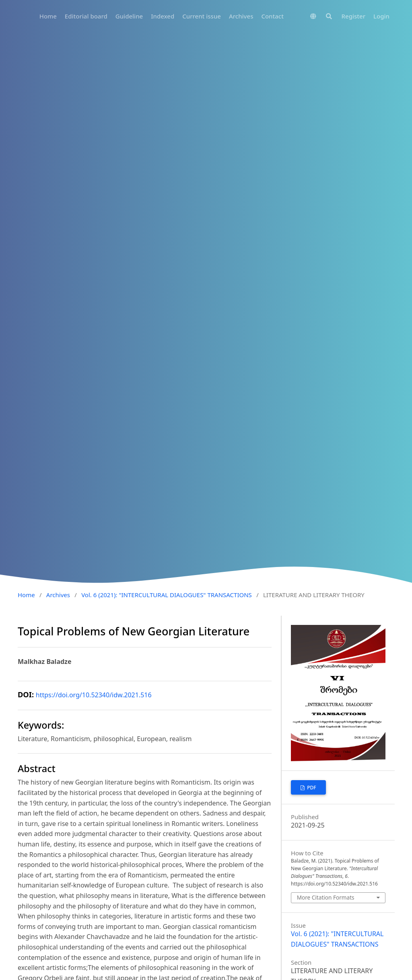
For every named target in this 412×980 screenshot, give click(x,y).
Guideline (129, 16)
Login (381, 16)
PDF (311, 788)
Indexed (163, 16)
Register (353, 16)
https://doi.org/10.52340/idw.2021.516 (94, 695)
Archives (241, 16)
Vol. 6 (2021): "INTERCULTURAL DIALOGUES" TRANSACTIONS (167, 595)
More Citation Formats (326, 897)
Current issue (202, 16)
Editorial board (86, 16)
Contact (272, 16)
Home (48, 16)
